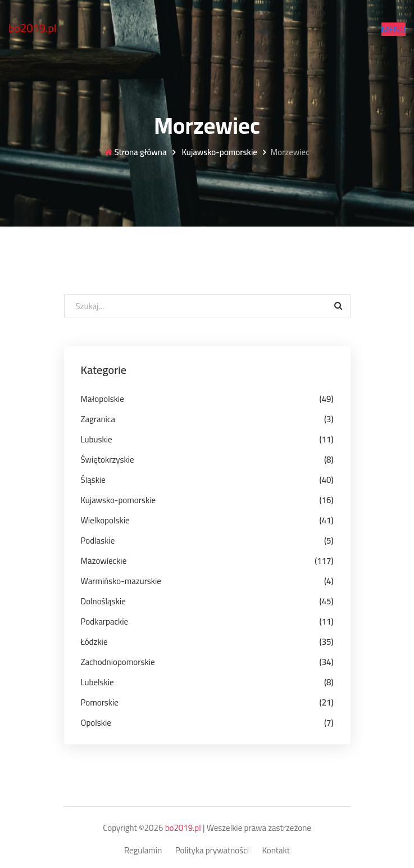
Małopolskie (103, 399)
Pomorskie (100, 702)
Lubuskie (97, 439)
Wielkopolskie (105, 520)
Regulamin (143, 851)
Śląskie (93, 480)
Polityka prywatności (212, 851)
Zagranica (98, 419)
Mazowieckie (104, 561)
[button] (393, 29)
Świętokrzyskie (108, 460)
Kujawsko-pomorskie (219, 153)
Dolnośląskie (103, 601)
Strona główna (135, 153)
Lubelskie (97, 682)
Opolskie (96, 723)
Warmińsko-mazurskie (121, 581)
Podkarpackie (105, 621)
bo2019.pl (33, 28)
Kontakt (276, 851)
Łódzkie (94, 642)
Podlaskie (98, 541)
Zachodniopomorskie (118, 662)
